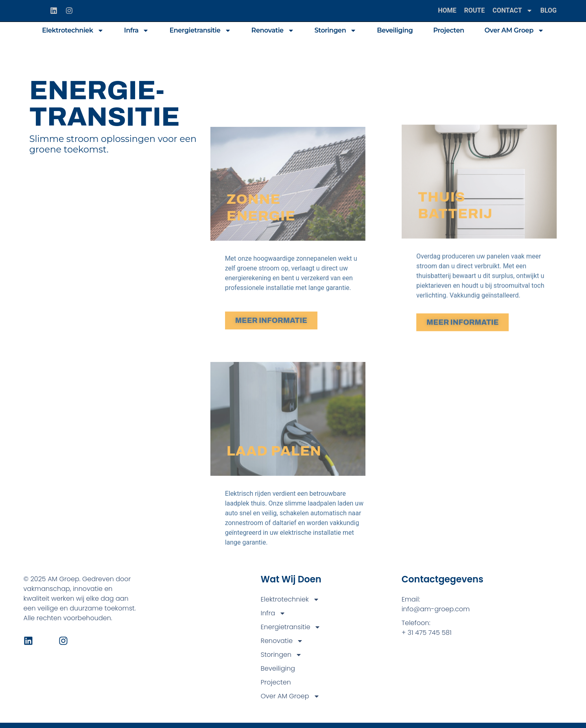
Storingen (336, 31)
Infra (137, 31)
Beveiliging (395, 30)
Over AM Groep (514, 31)
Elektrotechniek (73, 31)
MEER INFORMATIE (271, 380)
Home (447, 10)
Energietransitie (200, 31)
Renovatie (273, 31)
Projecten (448, 30)
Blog (549, 10)
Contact (512, 11)
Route (475, 10)
